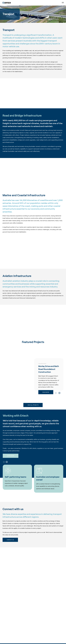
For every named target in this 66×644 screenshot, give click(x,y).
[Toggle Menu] (63, 3)
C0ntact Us (10, 540)
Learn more (11, 456)
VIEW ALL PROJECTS (33, 405)
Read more (46, 392)
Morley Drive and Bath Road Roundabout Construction (49, 369)
